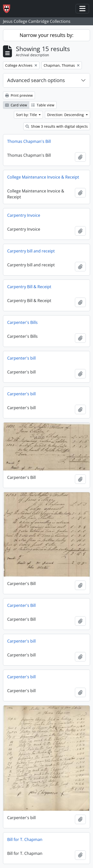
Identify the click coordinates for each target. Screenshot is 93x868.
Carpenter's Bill (21, 605)
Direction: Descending (66, 115)
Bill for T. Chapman (25, 839)
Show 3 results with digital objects (57, 126)
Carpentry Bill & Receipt (29, 287)
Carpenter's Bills (22, 322)
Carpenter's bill (21, 358)
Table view (43, 105)
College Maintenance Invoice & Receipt (43, 177)
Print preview (19, 95)
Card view (16, 105)
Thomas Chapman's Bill (29, 141)
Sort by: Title (27, 115)
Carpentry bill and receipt (31, 251)
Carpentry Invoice (24, 215)
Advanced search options (36, 80)
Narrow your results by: (46, 35)
